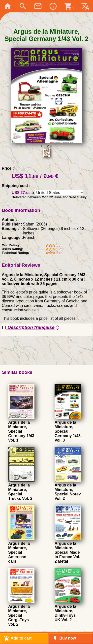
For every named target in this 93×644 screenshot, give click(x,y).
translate (85, 6)
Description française (31, 328)
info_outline (53, 6)
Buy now (64, 639)
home (8, 6)
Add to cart (18, 639)
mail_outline (38, 6)
